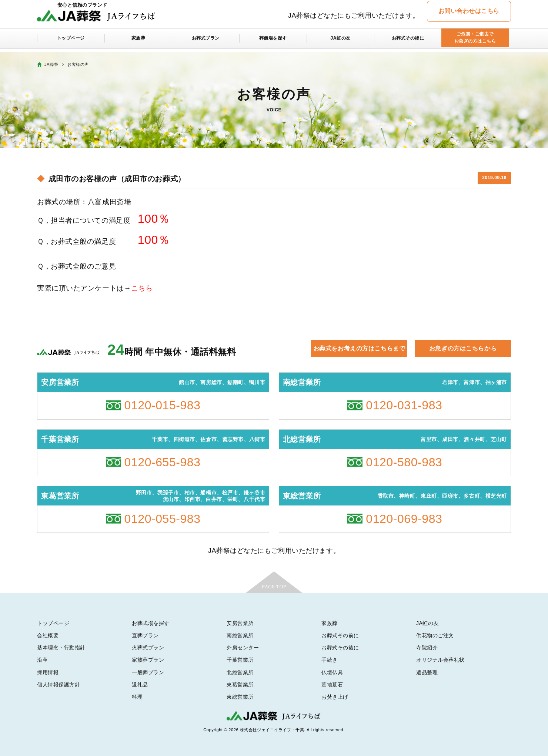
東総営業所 (240, 697)
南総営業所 (240, 635)
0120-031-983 (404, 405)
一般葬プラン (148, 672)
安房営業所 (240, 623)
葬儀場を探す (273, 41)
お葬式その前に (340, 635)
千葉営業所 (240, 660)
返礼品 (140, 685)
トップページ (71, 41)
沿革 (42, 660)
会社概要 (48, 635)
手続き (330, 660)
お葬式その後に (408, 41)
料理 (137, 697)
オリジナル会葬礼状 (440, 660)
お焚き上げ (335, 697)
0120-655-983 (163, 462)
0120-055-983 (163, 519)
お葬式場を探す (151, 623)
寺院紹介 (427, 648)
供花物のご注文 (435, 635)
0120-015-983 (163, 405)
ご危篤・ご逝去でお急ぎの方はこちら (475, 41)
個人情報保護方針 (59, 685)
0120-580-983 (404, 462)
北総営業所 (240, 672)
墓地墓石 (332, 685)
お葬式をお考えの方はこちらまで (359, 348)
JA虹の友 (340, 41)
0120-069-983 (404, 519)
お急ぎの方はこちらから (463, 348)
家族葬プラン (148, 660)
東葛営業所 (240, 685)
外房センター (243, 648)
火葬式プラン (148, 648)
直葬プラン (145, 635)
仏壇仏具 (332, 672)
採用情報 (48, 672)
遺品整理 (427, 672)
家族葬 (138, 41)
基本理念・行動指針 (61, 648)
